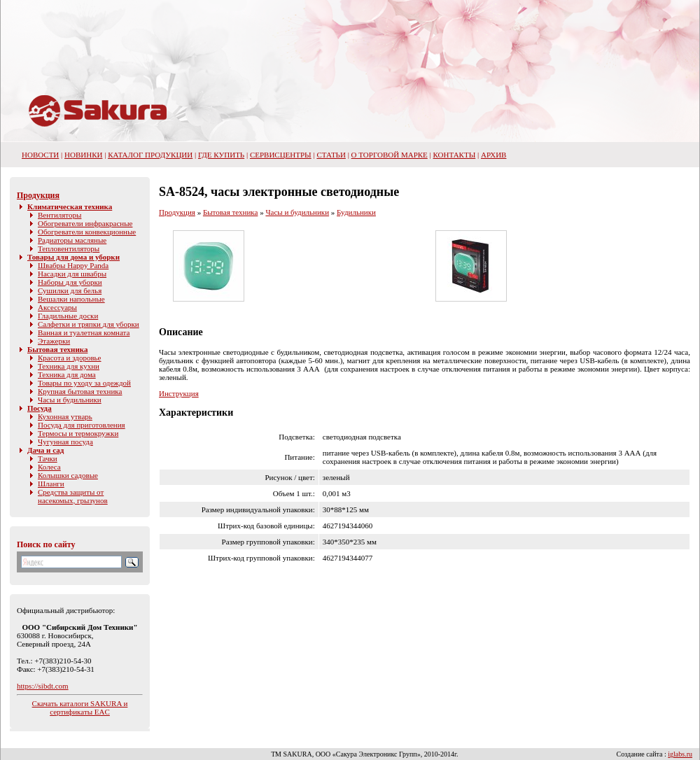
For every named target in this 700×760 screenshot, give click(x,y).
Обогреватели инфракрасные (85, 223)
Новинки (83, 155)
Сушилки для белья (70, 290)
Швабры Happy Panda (73, 265)
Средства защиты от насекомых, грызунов (73, 496)
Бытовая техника (57, 349)
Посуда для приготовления (82, 425)
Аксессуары (57, 307)
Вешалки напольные (71, 299)
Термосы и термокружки (78, 433)
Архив (494, 155)
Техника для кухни (69, 366)
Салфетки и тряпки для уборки (89, 324)
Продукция (38, 195)
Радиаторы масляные (72, 240)
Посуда (40, 408)
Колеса (49, 467)
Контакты (455, 155)
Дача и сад (45, 450)
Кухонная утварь (65, 416)
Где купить (221, 155)
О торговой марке (390, 155)
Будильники (356, 212)
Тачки (48, 458)
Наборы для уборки (70, 282)
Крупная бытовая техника (80, 391)
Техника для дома (67, 374)
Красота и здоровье (70, 358)
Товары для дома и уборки (73, 257)
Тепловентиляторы (69, 248)
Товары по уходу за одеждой (84, 383)
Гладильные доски (68, 316)
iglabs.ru (680, 754)
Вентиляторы (59, 215)
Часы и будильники (70, 400)
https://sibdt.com (43, 686)
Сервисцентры (281, 155)
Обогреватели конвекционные (87, 232)
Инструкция (179, 393)
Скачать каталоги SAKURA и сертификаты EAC (80, 708)
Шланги (51, 484)
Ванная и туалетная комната (84, 332)
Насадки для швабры (72, 274)
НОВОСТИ (40, 155)
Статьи (331, 155)
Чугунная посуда (65, 442)
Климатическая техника (70, 206)
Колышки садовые (68, 475)
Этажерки (54, 341)
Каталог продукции (150, 155)
